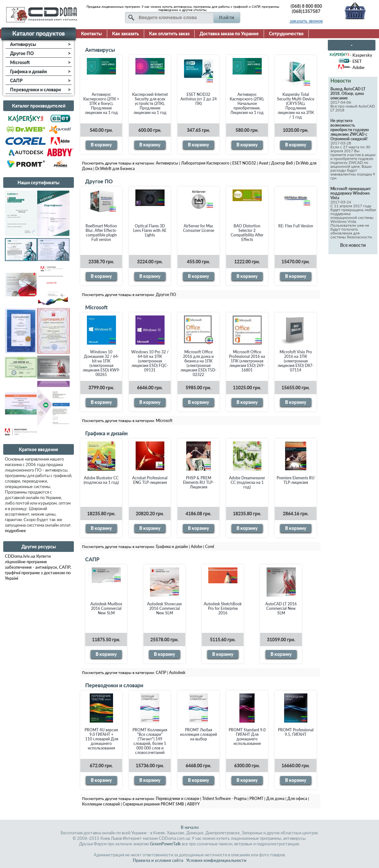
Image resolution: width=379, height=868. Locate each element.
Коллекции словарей (101, 804)
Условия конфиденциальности (216, 860)
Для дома (275, 799)
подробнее (15, 531)
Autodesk (177, 673)
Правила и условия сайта (158, 860)
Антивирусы (100, 50)
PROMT (256, 799)
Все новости (353, 245)
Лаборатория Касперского (205, 163)
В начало (190, 827)
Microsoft (96, 307)
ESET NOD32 (244, 163)
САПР (92, 559)
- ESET (356, 61)
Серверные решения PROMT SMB (153, 804)
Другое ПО (99, 181)
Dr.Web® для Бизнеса (115, 169)
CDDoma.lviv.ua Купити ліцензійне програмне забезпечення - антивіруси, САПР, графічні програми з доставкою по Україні (38, 567)
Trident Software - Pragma (224, 799)
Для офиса (297, 799)
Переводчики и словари (114, 685)
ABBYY (193, 804)
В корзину (101, 145)
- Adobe (357, 67)
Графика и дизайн (106, 433)
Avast (264, 163)
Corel (210, 547)
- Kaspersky (361, 55)
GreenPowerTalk (165, 844)
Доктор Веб (282, 163)
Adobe (196, 547)
